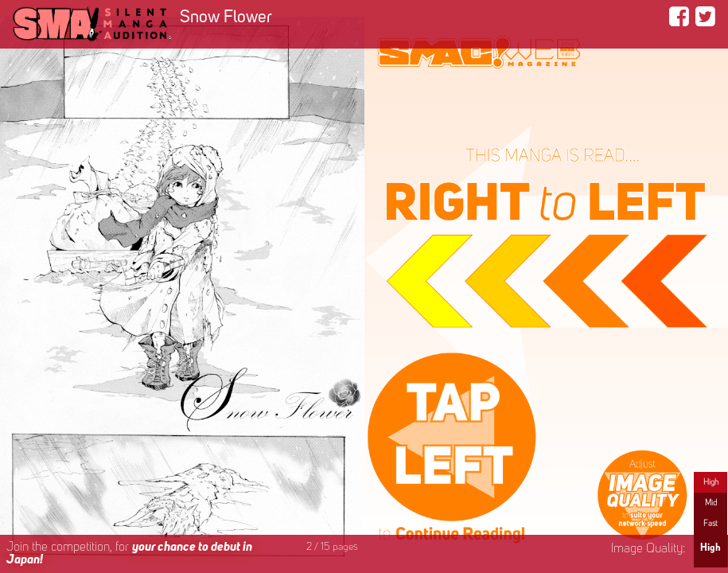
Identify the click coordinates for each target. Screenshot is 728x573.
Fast (710, 524)
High (711, 482)
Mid (711, 503)
